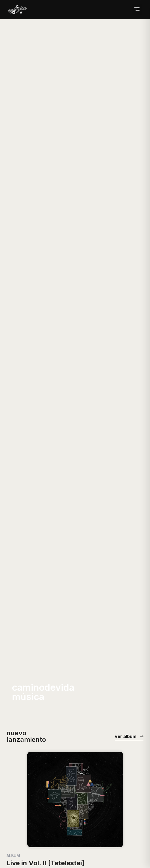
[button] (137, 10)
